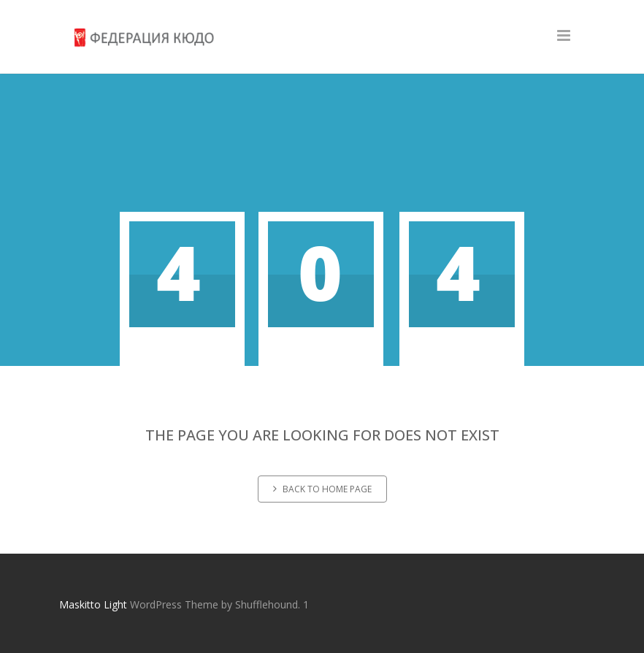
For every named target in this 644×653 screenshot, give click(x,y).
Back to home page (322, 489)
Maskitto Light (93, 604)
